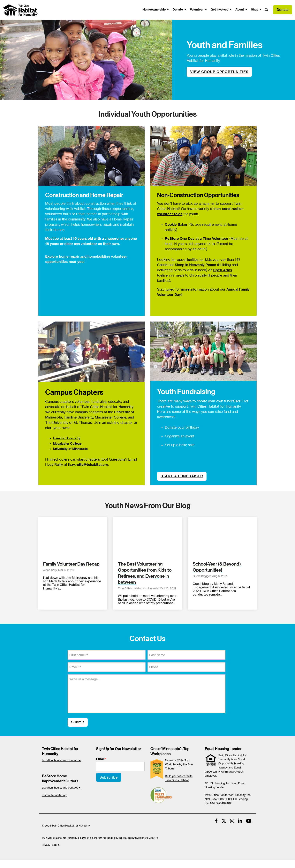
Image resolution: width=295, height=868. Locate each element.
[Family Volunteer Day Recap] (73, 537)
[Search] (266, 10)
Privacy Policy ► (51, 845)
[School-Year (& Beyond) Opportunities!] (222, 537)
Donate (178, 9)
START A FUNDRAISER (182, 476)
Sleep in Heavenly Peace (195, 265)
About (240, 9)
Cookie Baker (176, 224)
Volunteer (197, 9)
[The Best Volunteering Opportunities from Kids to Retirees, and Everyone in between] (147, 537)
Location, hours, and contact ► (62, 760)
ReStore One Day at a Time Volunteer (197, 238)
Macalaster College (67, 443)
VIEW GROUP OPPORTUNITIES (219, 72)
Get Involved (220, 9)
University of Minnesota (70, 449)
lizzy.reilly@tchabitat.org (88, 465)
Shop (255, 9)
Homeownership (155, 9)
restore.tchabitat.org (55, 795)
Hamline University (67, 438)
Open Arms (222, 270)
